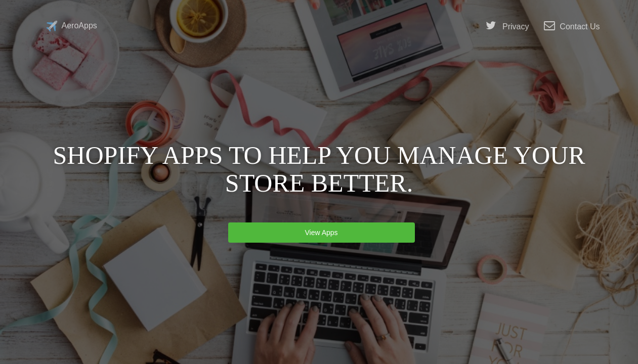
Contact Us (572, 26)
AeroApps (72, 26)
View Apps (322, 233)
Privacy (507, 26)
